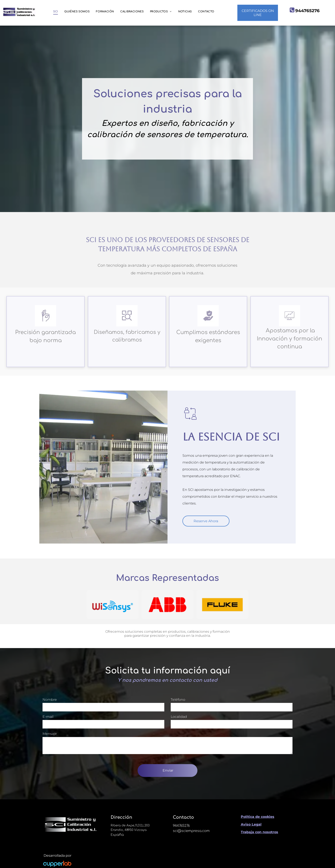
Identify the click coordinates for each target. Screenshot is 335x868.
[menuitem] (56, 12)
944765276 (181, 826)
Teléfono (178, 700)
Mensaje (50, 734)
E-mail (48, 717)
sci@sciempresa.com (191, 831)
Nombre (50, 700)
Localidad (179, 717)
